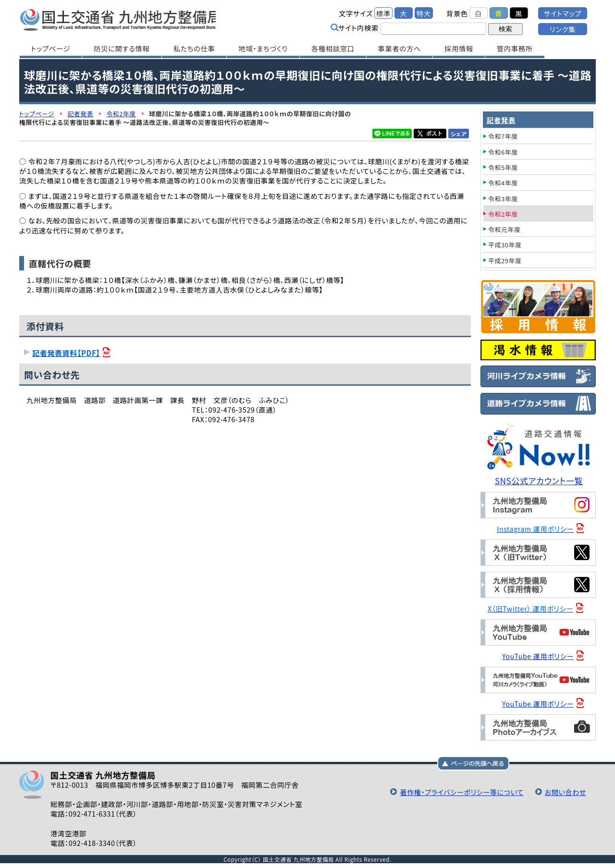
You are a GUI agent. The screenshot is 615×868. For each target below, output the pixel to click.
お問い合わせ (565, 792)
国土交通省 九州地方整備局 (121, 19)
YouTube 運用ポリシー (538, 656)
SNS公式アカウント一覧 (539, 481)
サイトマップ (563, 13)
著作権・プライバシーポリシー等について (460, 792)
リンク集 (563, 29)
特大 (424, 13)
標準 (383, 13)
